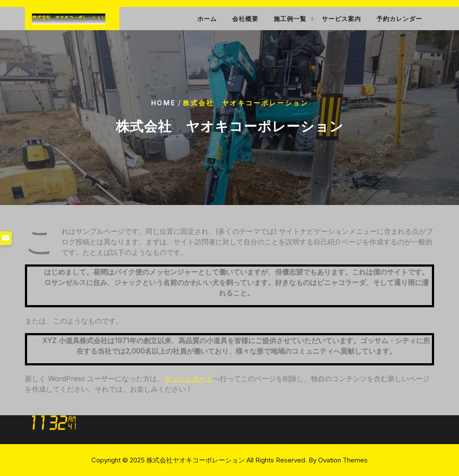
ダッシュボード (188, 379)
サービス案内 (341, 19)
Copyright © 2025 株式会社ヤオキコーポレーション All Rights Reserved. (229, 460)
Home (163, 103)
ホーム (207, 19)
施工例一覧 (290, 19)
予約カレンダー (399, 19)
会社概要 (245, 19)
